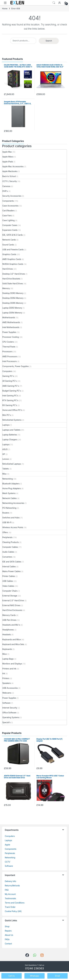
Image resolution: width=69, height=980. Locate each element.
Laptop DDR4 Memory (12, 313)
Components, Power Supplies (16, 366)
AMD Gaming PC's (11, 386)
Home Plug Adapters (12, 488)
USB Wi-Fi (7, 522)
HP (4, 454)
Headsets (7, 634)
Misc (4, 474)
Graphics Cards (9, 254)
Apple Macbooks (10, 171)
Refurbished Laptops (12, 464)
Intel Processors (10, 361)
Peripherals (7, 537)
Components (8, 201)
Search (54, 3)
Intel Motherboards (11, 327)
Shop (7, 926)
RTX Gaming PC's (10, 400)
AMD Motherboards (11, 322)
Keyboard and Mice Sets (13, 644)
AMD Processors (10, 356)
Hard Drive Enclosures (12, 610)
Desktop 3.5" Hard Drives (14, 274)
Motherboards (9, 317)
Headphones (8, 630)
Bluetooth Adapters (11, 484)
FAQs (7, 939)
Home (5, 8)
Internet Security (10, 708)
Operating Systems (11, 717)
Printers (6, 678)
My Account (10, 894)
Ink (4, 673)
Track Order (10, 907)
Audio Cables (8, 552)
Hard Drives (8, 269)
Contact (8, 944)
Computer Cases (10, 225)
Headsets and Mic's (11, 625)
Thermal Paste (9, 347)
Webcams (7, 693)
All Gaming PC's (10, 381)
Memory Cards (9, 615)
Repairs (8, 931)
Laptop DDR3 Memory (12, 308)
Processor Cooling (11, 337)
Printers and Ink (9, 669)
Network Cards (9, 240)
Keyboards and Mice (12, 639)
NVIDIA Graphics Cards (13, 264)
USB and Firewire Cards (13, 249)
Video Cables (8, 586)
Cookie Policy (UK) (13, 911)
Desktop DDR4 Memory (13, 298)
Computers (7, 371)
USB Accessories (10, 688)
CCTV (8, 862)
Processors (7, 351)
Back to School (9, 176)
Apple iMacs (8, 157)
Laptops (6, 425)
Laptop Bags (8, 659)
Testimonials (10, 898)
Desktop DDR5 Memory (13, 303)
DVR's (5, 191)
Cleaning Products (11, 542)
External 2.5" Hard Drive (13, 600)
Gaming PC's (8, 376)
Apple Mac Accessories (13, 166)
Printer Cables (9, 576)
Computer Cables (10, 547)
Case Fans (7, 215)
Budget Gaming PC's (12, 391)
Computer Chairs (10, 591)
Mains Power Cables (11, 571)
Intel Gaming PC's (10, 396)
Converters (7, 557)
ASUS (5, 449)
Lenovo (6, 459)
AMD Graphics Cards (12, 259)
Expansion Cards (10, 230)
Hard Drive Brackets (11, 279)
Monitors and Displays (12, 664)
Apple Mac (7, 152)
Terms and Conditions (15, 903)
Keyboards (7, 649)
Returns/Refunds (12, 886)
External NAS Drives (11, 605)
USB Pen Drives (9, 620)
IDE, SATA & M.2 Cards (12, 235)
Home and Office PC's (12, 410)
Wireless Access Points (13, 527)
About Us (9, 935)
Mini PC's (7, 415)
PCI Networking (9, 508)
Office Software (9, 713)
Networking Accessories (13, 503)
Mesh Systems (9, 493)
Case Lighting (8, 220)
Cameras (6, 186)
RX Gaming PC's (10, 405)
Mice (5, 654)
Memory (6, 288)
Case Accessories (10, 206)
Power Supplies (9, 332)
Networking (8, 479)
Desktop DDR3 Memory (13, 293)
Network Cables (10, 498)
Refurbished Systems (12, 420)
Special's (6, 722)
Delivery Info (10, 881)
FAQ (7, 890)
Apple (7, 845)
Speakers (7, 683)
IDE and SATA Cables (12, 562)
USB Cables (8, 581)
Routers (6, 513)
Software (6, 703)
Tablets (6, 469)
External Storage (10, 596)
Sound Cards (8, 245)
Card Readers (8, 211)
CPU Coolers (8, 342)
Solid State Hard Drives (13, 283)
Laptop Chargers (10, 439)
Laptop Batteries (10, 435)
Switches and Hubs (11, 518)
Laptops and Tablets (11, 430)
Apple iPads (8, 162)
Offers (5, 532)
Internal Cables (9, 566)
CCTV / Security (10, 181)
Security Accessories (12, 196)
